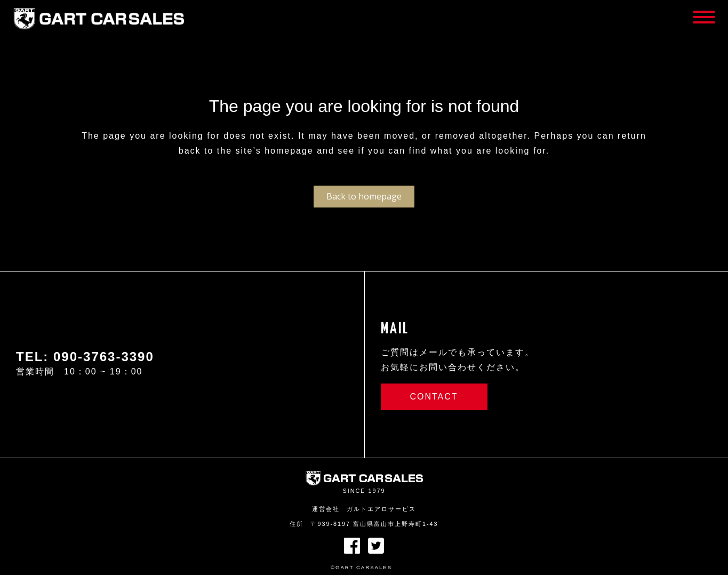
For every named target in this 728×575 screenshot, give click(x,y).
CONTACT (434, 397)
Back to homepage (364, 196)
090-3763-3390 (104, 357)
